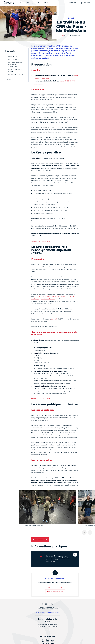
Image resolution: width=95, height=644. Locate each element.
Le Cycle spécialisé (14, 59)
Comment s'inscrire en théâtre (42, 241)
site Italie (54, 319)
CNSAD (40, 296)
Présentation (13, 56)
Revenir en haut (12, 79)
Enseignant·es (38, 84)
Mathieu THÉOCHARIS (67, 81)
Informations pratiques (16, 75)
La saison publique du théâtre (15, 70)
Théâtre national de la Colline (54, 296)
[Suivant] (90, 532)
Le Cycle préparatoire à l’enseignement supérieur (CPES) (16, 64)
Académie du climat (48, 299)
